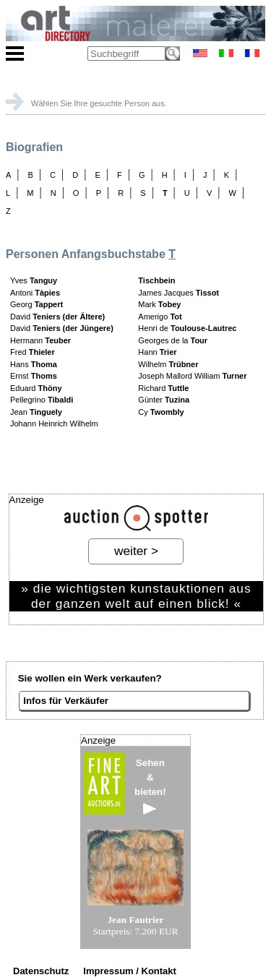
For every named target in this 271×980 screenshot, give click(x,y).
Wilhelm (168, 364)
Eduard (36, 388)
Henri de (187, 328)
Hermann (40, 340)
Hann (157, 352)
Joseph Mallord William (192, 376)
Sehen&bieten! (150, 786)
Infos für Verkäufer (66, 701)
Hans (34, 364)
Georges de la (173, 340)
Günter (164, 400)
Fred (33, 352)
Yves (34, 280)
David (57, 317)
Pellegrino (42, 400)
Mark (159, 304)
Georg (36, 304)
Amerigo (160, 317)
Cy (161, 412)
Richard (163, 388)
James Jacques (178, 293)
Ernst (34, 376)
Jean (36, 412)
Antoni (35, 293)
